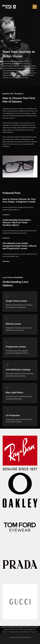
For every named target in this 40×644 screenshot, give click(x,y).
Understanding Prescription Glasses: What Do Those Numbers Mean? (17, 222)
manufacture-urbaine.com (30, 632)
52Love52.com (22, 629)
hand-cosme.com (33, 627)
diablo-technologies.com (18, 627)
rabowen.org (5, 627)
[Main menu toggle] (35, 7)
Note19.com (6, 632)
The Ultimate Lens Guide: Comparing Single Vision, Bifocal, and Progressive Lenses (20, 246)
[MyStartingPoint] (9, 7)
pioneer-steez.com (10, 629)
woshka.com (31, 629)
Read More (6, 215)
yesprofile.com (16, 632)
